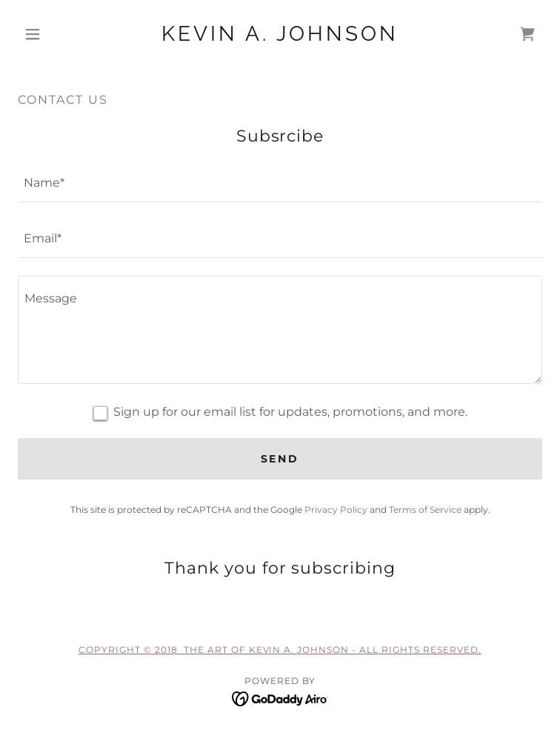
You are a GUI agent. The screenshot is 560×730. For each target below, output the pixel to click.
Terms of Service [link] (425, 510)
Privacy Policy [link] (336, 510)
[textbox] (280, 183)
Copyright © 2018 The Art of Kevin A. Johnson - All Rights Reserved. (280, 650)
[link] (280, 34)
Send (280, 459)
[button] (57, 34)
